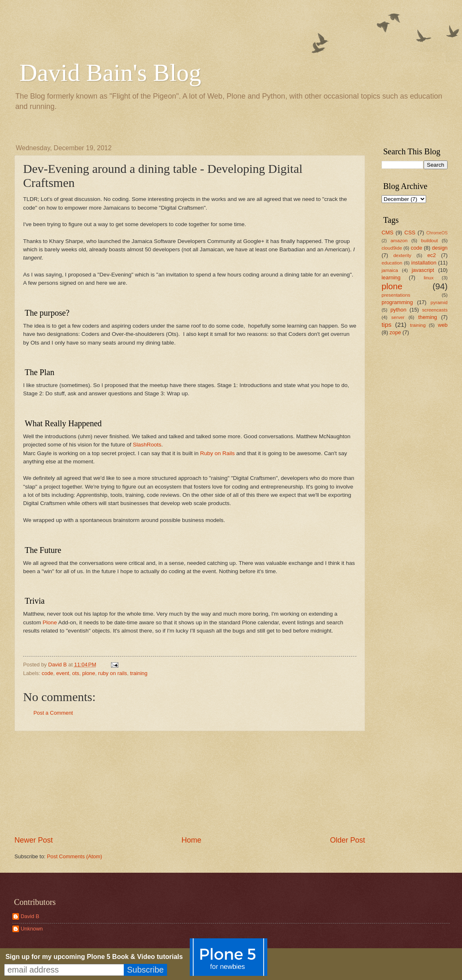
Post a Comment (53, 713)
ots (76, 673)
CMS (388, 233)
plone (89, 673)
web (443, 325)
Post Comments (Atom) (75, 856)
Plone (50, 622)
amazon (399, 241)
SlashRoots (147, 445)
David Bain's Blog (110, 73)
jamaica (390, 270)
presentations (396, 295)
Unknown (32, 929)
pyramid (439, 302)
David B (30, 916)
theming (428, 317)
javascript (423, 270)
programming (397, 302)
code (47, 673)
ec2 (432, 255)
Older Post (348, 840)
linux (429, 278)
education (392, 263)
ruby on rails (113, 673)
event (63, 673)
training (139, 673)
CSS (410, 233)
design (440, 248)
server (398, 317)
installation (424, 263)
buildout (430, 241)
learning (391, 277)
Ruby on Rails (217, 453)
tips (387, 325)
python (398, 310)
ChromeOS (437, 233)
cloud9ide (392, 248)
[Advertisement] (190, 783)
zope (395, 332)
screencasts (435, 310)
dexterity (402, 255)
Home (191, 840)
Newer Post (34, 840)
